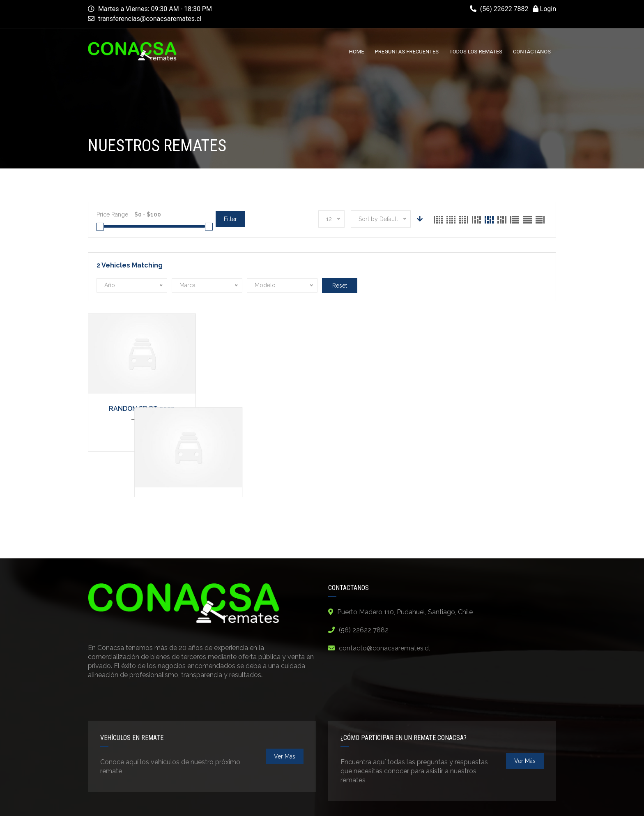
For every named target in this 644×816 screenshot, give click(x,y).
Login (544, 9)
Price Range (112, 214)
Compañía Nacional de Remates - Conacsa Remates (223, 802)
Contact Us (537, 803)
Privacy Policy (421, 803)
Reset (340, 286)
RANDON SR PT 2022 (142, 409)
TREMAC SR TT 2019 (262, 409)
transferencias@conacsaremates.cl (150, 19)
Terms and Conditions (481, 803)
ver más (285, 714)
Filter (230, 219)
